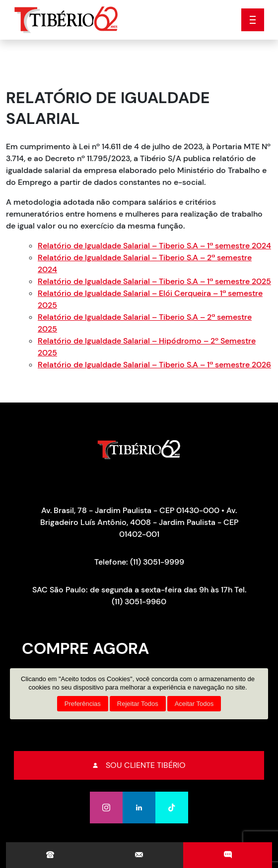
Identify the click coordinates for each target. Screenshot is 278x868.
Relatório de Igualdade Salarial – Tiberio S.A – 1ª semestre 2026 (154, 365)
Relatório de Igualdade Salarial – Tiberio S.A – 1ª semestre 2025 (154, 281)
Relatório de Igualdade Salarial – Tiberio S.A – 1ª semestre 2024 (154, 246)
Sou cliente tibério (139, 765)
